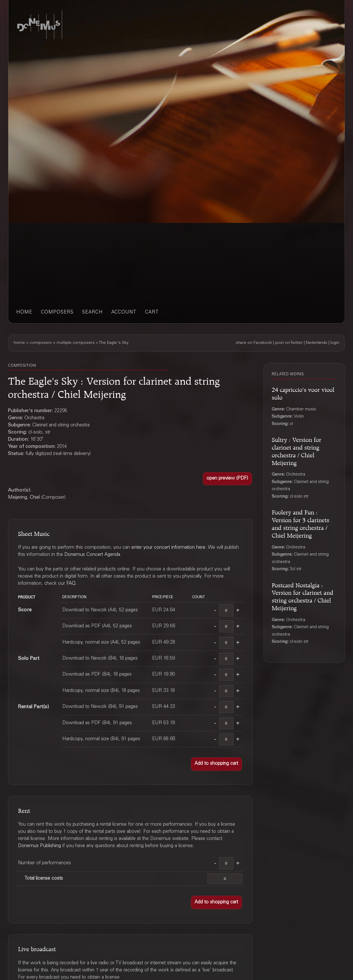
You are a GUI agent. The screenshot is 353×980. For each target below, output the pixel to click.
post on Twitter (289, 343)
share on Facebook (254, 343)
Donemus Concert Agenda (92, 555)
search (92, 313)
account (124, 313)
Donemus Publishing (39, 846)
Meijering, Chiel (24, 498)
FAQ (71, 584)
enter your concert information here (168, 548)
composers (57, 313)
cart (152, 313)
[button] (227, 479)
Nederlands (317, 343)
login (335, 343)
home (24, 313)
